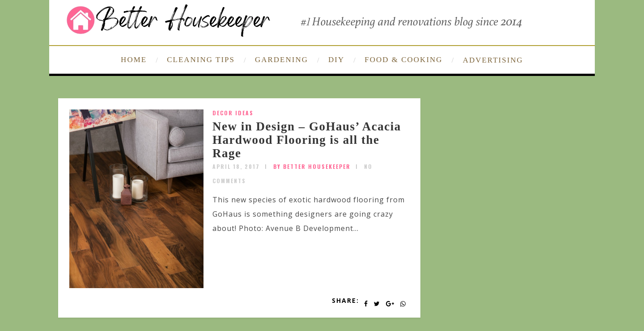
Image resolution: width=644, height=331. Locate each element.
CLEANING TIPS (201, 60)
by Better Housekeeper (312, 166)
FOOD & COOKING (403, 60)
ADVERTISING (493, 60)
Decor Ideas (233, 113)
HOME (134, 60)
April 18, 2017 (236, 166)
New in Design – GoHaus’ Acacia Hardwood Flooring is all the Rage (307, 140)
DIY (336, 60)
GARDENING (282, 60)
